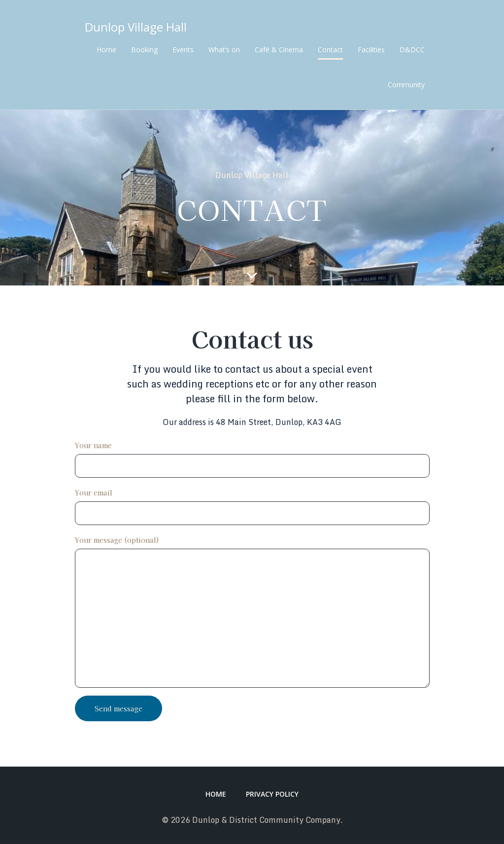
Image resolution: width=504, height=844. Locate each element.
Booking (144, 50)
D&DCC (412, 50)
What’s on (224, 50)
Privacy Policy (272, 794)
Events (183, 50)
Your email (252, 506)
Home (106, 50)
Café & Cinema (279, 50)
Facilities (371, 50)
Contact (330, 50)
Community (406, 85)
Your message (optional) (252, 611)
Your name (252, 459)
